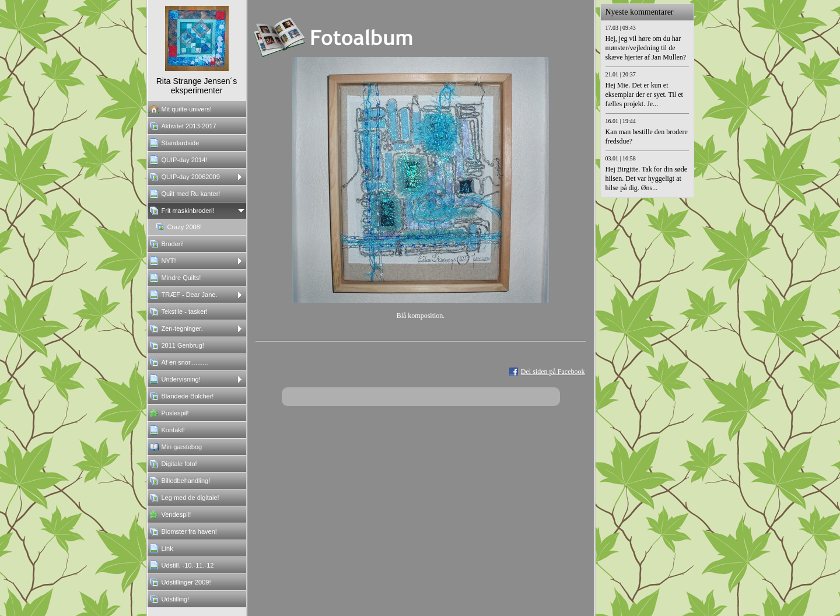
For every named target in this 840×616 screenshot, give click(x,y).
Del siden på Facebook (553, 372)
